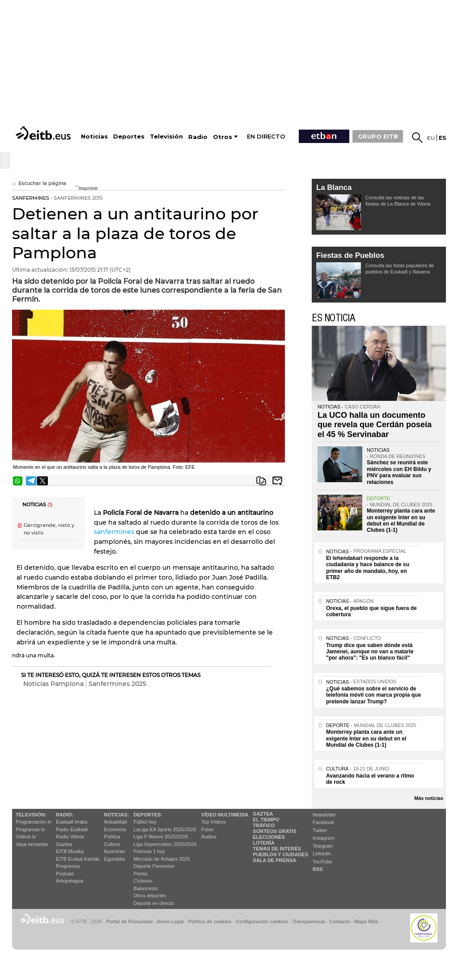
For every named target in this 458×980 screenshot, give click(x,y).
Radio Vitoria (70, 837)
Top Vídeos (214, 822)
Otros (223, 137)
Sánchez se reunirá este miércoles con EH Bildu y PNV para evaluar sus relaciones (399, 472)
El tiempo (266, 820)
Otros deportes (150, 896)
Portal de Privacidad (129, 921)
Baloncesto (146, 888)
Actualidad (115, 822)
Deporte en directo (154, 903)
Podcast (65, 874)
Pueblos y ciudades (280, 854)
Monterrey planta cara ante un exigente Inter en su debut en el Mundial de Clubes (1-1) (401, 520)
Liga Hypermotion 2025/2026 (165, 844)
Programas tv (30, 829)
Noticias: (116, 815)
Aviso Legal (170, 921)
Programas (68, 866)
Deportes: (148, 815)
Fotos (208, 829)
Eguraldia (114, 859)
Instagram (324, 838)
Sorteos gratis (275, 831)
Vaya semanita (32, 844)
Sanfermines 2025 (117, 684)
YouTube (322, 862)
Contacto (340, 921)
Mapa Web (366, 921)
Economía (115, 829)
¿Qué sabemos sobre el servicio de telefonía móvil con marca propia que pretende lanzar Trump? (373, 695)
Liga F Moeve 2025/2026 (161, 837)
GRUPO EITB (378, 136)
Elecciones (269, 837)
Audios (209, 837)
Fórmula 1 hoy (149, 851)
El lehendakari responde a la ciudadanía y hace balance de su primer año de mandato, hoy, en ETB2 (368, 568)
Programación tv (34, 822)
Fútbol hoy (145, 822)
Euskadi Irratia (72, 822)
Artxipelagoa (70, 881)
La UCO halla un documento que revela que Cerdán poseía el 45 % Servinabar (375, 425)
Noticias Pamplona (53, 684)
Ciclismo (143, 881)
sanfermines (114, 532)
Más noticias (429, 798)
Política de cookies (210, 921)
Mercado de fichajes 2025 (162, 859)
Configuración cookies (262, 921)
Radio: (65, 815)
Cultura (112, 844)
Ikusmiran (114, 851)
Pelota (141, 874)
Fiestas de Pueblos (350, 255)
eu (431, 138)
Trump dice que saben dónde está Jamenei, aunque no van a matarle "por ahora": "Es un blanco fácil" (370, 652)
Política (112, 837)
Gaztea (64, 844)
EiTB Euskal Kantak (78, 859)
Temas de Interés (277, 849)
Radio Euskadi (72, 829)
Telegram (323, 846)
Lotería (263, 843)
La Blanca (334, 187)
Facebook (323, 822)
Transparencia (308, 921)
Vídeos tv (26, 837)
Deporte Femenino (154, 866)
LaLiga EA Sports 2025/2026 (165, 829)
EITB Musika (70, 851)
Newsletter (324, 815)
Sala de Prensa (274, 860)
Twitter (320, 830)
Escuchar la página (39, 183)
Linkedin (322, 854)
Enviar (277, 481)
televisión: (31, 815)
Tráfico (264, 825)
